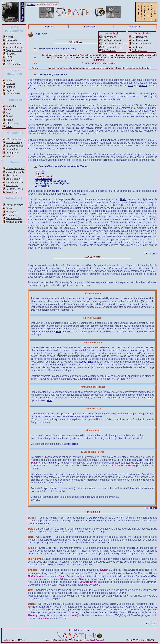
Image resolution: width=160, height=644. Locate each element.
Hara (34, 301)
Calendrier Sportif (15, 168)
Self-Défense (12, 123)
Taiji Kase (61, 191)
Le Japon (10, 87)
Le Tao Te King (14, 142)
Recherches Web (14, 189)
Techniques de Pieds (112, 47)
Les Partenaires (14, 179)
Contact (10, 61)
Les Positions (109, 37)
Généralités (52, 4)
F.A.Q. (9, 57)
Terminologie (135, 27)
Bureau (9, 208)
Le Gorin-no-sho (14, 146)
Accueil (31, 4)
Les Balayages (139, 37)
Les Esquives (109, 50)
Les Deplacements (111, 40)
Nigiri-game (53, 463)
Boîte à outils (12, 192)
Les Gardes (138, 47)
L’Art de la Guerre (15, 139)
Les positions (41, 171)
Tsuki (154, 205)
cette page (72, 444)
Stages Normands (15, 172)
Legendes (11, 90)
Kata (8, 113)
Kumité (9, 120)
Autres (9, 126)
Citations (10, 156)
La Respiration (139, 50)
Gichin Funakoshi (100, 140)
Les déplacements (44, 178)
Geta (139, 460)
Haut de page (151, 253)
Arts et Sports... (14, 94)
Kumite (32, 88)
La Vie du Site (13, 64)
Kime (58, 331)
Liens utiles (12, 175)
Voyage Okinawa (14, 47)
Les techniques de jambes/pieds (50, 181)
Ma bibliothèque (14, 44)
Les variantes (91, 27)
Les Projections (140, 40)
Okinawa (10, 83)
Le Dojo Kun (12, 153)
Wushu (82, 362)
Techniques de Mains (113, 44)
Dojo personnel (14, 50)
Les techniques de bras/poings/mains (53, 183)
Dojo (47, 353)
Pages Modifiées (14, 182)
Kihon (40, 4)
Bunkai (9, 116)
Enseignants (12, 212)
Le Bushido (12, 149)
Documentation (14, 218)
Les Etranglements (141, 44)
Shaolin (92, 362)
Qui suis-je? (12, 40)
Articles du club (14, 222)
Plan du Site (12, 185)
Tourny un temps (14, 205)
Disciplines (11, 215)
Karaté (9, 80)
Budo (70, 80)
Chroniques (12, 54)
